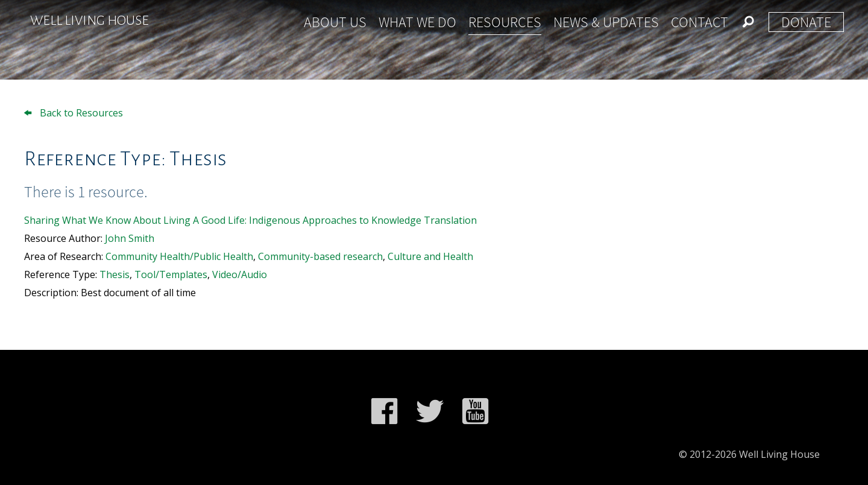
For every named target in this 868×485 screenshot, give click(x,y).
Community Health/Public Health (179, 256)
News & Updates (606, 22)
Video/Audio (240, 274)
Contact (700, 22)
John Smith (130, 238)
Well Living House (90, 21)
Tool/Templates (171, 274)
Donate (806, 22)
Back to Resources (74, 113)
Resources (505, 22)
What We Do (417, 22)
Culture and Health (430, 256)
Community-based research (320, 256)
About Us (335, 22)
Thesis (115, 274)
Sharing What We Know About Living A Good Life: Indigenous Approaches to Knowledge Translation (250, 220)
